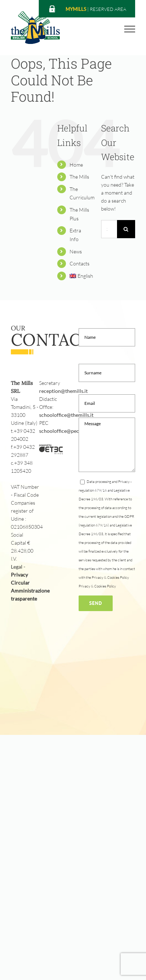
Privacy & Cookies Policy (97, 586)
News (76, 251)
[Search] (126, 229)
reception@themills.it (63, 391)
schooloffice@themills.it (66, 415)
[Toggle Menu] (130, 29)
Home (76, 165)
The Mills (79, 177)
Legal (17, 567)
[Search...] (109, 229)
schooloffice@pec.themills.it (71, 431)
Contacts (80, 263)
